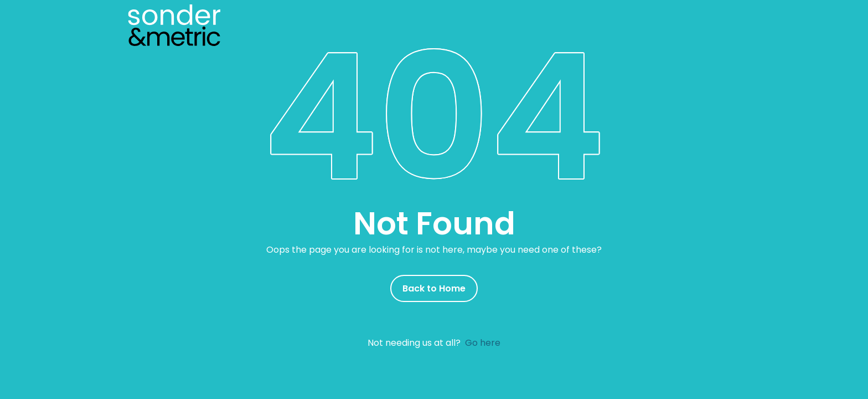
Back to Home (434, 288)
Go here (483, 343)
